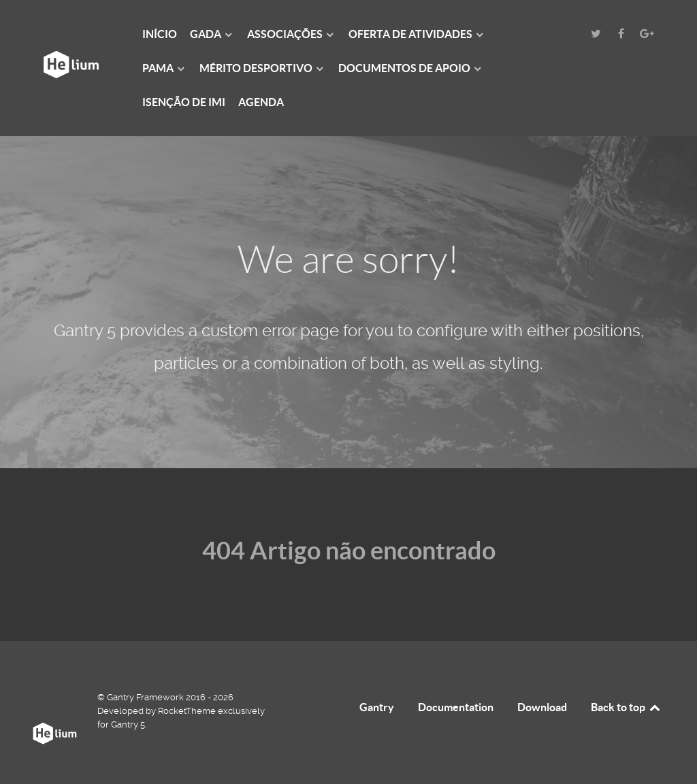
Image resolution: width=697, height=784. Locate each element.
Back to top (626, 707)
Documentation (456, 707)
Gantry (377, 707)
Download (542, 707)
